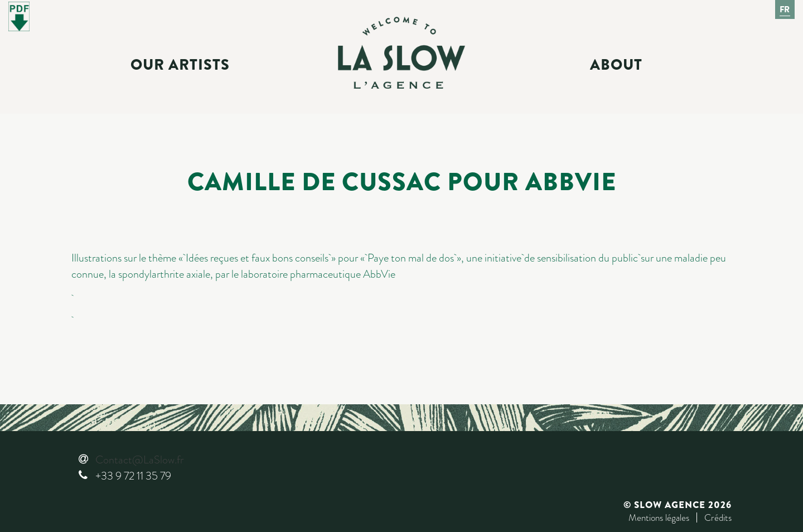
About (616, 65)
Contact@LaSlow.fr (139, 460)
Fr (785, 9)
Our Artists (180, 65)
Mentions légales (659, 518)
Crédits (718, 518)
